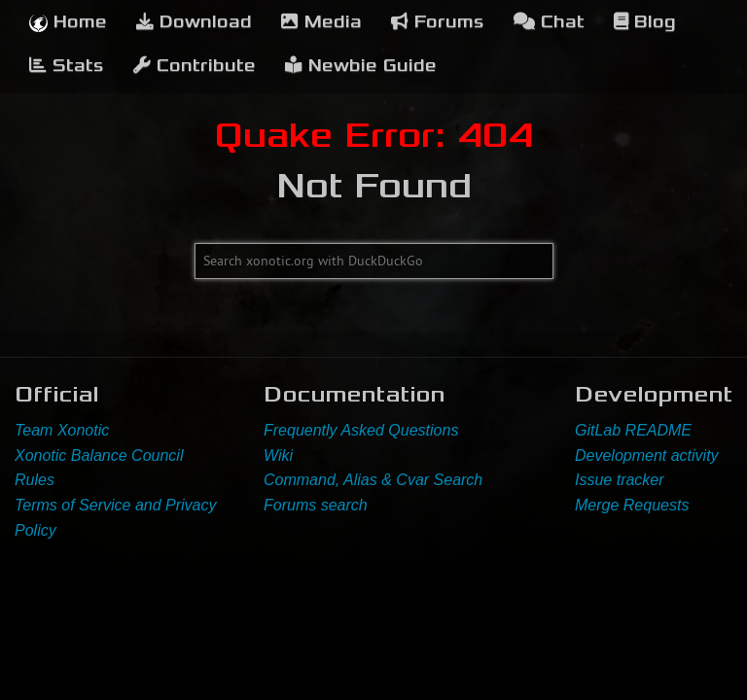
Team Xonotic (62, 430)
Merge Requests (632, 505)
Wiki (278, 455)
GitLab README (633, 430)
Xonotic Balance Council (99, 455)
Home (68, 22)
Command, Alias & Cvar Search (373, 480)
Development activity (647, 455)
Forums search (316, 505)
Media (321, 22)
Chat (549, 22)
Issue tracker (620, 480)
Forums (438, 22)
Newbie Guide (361, 66)
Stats (67, 66)
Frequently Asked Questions (361, 430)
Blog (645, 22)
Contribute (195, 66)
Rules (35, 480)
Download (194, 22)
